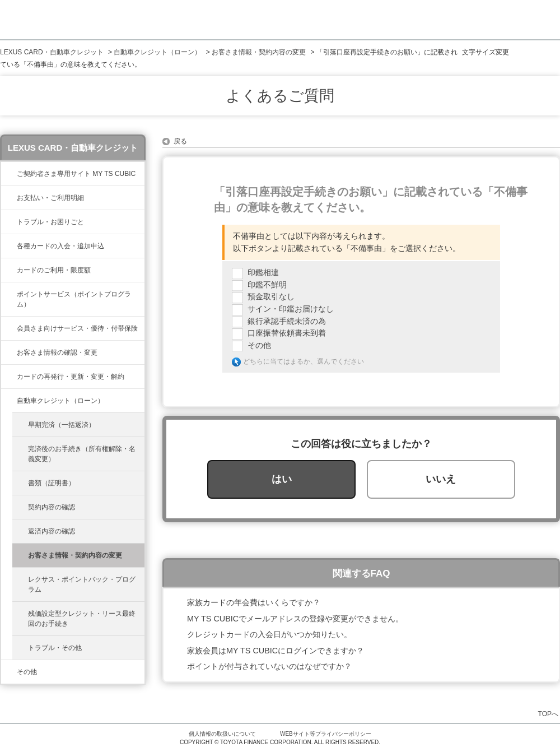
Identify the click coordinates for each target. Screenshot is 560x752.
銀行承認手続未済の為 (287, 321)
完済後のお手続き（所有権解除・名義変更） (82, 454)
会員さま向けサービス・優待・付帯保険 (77, 328)
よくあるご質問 (280, 96)
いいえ (441, 479)
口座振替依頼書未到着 (287, 333)
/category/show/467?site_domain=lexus (9, 198)
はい (282, 479)
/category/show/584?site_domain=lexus (9, 672)
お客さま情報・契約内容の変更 (259, 52)
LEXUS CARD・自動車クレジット (52, 52)
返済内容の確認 (52, 531)
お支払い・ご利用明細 (50, 198)
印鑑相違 (263, 272)
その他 (27, 672)
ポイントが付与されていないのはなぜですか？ (269, 666)
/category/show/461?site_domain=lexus (9, 246)
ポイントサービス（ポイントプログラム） (74, 299)
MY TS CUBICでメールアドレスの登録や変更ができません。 (295, 619)
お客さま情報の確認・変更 (57, 352)
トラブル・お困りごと (50, 222)
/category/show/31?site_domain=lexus (9, 377)
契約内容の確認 (52, 507)
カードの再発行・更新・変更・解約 (71, 377)
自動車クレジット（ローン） (157, 52)
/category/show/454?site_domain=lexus (9, 328)
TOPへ (548, 714)
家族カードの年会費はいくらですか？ (254, 602)
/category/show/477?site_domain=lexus (9, 401)
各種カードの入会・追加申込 (60, 246)
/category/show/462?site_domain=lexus (9, 222)
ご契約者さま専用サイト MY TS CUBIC (76, 174)
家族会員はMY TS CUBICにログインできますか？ (276, 651)
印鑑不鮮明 (267, 285)
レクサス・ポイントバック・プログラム (82, 584)
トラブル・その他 (55, 648)
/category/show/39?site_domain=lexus (9, 174)
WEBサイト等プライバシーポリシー (326, 734)
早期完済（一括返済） (62, 425)
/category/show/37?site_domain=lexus (9, 294)
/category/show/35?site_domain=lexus (9, 352)
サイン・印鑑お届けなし (291, 309)
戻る (180, 141)
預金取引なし (271, 296)
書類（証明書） (52, 483)
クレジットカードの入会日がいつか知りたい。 (269, 634)
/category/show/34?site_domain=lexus (9, 270)
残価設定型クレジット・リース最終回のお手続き (82, 619)
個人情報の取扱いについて (222, 734)
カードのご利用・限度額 (54, 270)
